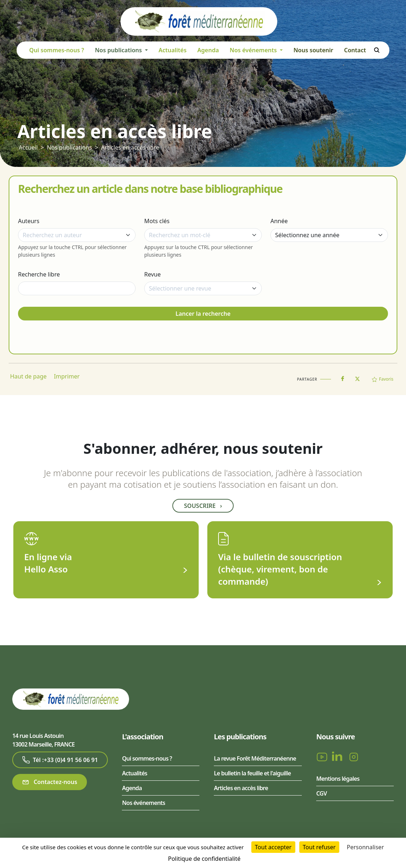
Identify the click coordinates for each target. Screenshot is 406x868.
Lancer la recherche (203, 314)
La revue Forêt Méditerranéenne (255, 758)
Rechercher (377, 50)
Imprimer (67, 376)
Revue (153, 274)
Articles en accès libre (130, 147)
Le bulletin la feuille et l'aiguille (252, 773)
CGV (321, 793)
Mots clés (157, 221)
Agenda (208, 50)
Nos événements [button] (254, 50)
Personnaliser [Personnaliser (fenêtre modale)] (365, 847)
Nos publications (69, 147)
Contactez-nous (50, 782)
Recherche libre (39, 274)
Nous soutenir (313, 50)
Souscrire (203, 506)
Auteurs (29, 221)
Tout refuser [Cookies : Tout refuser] (319, 847)
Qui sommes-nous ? (57, 50)
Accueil (28, 147)
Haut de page (28, 376)
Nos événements (143, 803)
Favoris (383, 379)
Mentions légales (338, 779)
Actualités (173, 50)
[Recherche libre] (77, 288)
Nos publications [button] (119, 50)
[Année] (329, 235)
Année (279, 221)
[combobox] (77, 235)
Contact (355, 50)
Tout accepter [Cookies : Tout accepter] (273, 847)
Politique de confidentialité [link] (204, 859)
